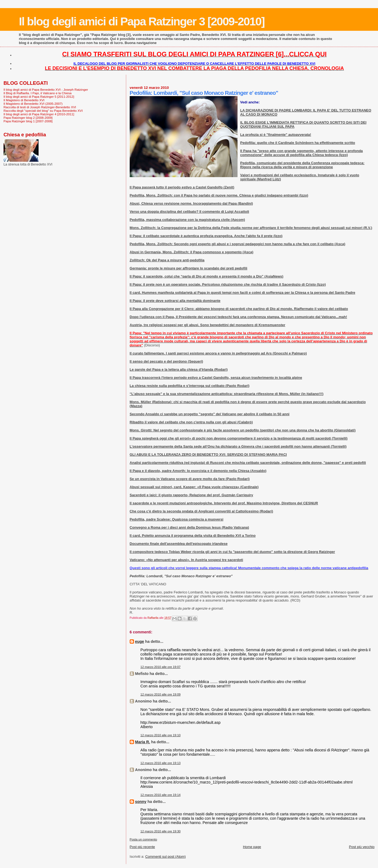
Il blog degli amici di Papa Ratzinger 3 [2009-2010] (142, 21)
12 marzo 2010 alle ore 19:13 (161, 763)
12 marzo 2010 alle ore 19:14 (161, 795)
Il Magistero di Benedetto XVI (24, 100)
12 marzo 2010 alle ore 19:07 (161, 667)
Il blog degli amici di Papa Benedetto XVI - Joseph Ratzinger (46, 89)
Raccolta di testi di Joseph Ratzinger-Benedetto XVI (40, 107)
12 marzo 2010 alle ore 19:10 (161, 735)
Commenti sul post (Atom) (166, 857)
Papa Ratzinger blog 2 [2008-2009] (28, 118)
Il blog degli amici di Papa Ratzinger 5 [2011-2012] (39, 97)
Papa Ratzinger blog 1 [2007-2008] (28, 121)
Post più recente (142, 847)
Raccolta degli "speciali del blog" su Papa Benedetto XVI (43, 111)
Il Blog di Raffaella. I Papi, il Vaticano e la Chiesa (37, 93)
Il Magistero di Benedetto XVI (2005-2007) (33, 104)
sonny (141, 802)
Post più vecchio (362, 847)
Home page (252, 847)
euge (140, 641)
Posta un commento (143, 839)
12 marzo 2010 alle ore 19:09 (161, 694)
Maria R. (143, 742)
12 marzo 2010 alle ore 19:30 (161, 831)
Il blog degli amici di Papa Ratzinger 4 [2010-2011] (39, 114)
